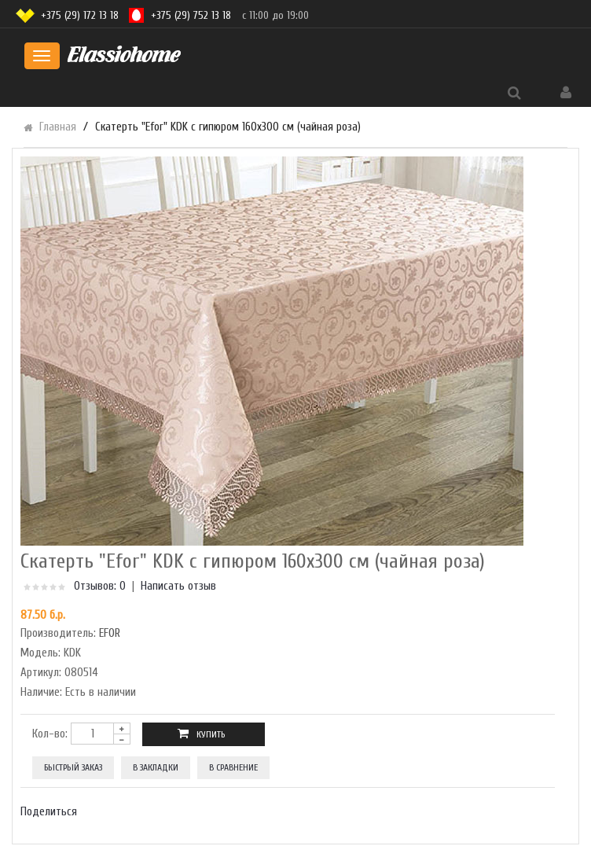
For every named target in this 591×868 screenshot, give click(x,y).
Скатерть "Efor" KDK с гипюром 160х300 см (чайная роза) (228, 127)
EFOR (110, 633)
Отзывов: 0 (100, 586)
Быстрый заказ (73, 767)
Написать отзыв (178, 586)
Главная (58, 127)
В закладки (156, 767)
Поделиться (49, 812)
